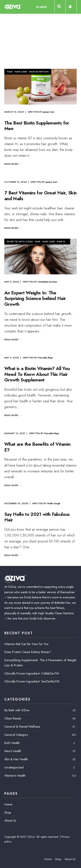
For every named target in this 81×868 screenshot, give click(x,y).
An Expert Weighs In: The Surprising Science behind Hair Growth (35, 298)
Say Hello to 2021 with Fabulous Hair (37, 517)
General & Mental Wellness (22, 727)
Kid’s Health (12, 743)
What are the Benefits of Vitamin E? (37, 447)
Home (8, 804)
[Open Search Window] (60, 8)
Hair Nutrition (39, 72)
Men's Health (13, 751)
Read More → (13, 164)
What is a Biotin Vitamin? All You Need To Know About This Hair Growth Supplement (37, 374)
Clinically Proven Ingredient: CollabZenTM (32, 673)
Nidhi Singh (54, 503)
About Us (10, 820)
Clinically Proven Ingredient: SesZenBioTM (32, 681)
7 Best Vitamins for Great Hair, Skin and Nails (40, 196)
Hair (10, 72)
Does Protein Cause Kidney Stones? (28, 652)
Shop (8, 813)
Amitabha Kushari (48, 282)
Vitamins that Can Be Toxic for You (26, 644)
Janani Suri (49, 112)
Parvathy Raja (45, 358)
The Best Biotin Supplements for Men (37, 126)
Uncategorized (14, 767)
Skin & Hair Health (16, 759)
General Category (16, 735)
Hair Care (21, 72)
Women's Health (15, 776)
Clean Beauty (13, 718)
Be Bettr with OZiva (20, 241)
